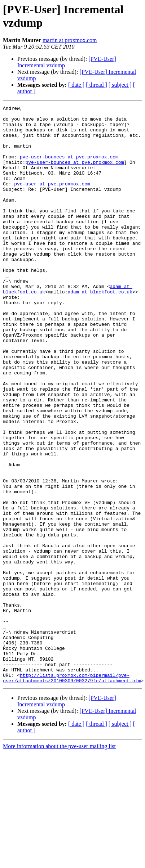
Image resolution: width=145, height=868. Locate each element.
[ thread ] (96, 85)
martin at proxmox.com (70, 40)
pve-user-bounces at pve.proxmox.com (69, 167)
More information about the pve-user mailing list (59, 862)
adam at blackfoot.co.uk (100, 329)
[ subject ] (120, 85)
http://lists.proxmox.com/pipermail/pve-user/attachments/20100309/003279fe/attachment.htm (72, 793)
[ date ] (76, 85)
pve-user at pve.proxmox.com (52, 200)
